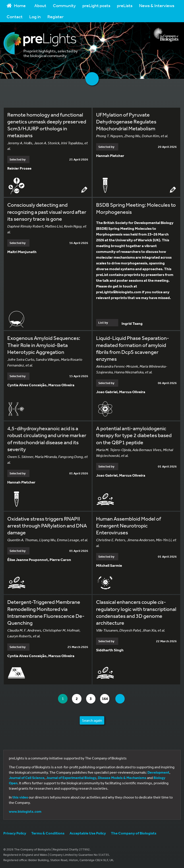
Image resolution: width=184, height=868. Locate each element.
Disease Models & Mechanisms (122, 778)
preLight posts (96, 5)
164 (107, 699)
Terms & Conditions (48, 833)
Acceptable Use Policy (88, 833)
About (40, 5)
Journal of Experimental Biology (71, 778)
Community (64, 5)
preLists (125, 5)
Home (16, 5)
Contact (15, 17)
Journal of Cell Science (27, 778)
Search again (92, 720)
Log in (35, 17)
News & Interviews (157, 5)
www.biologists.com (25, 811)
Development (158, 772)
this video (20, 797)
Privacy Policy (15, 833)
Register (55, 17)
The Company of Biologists (134, 833)
